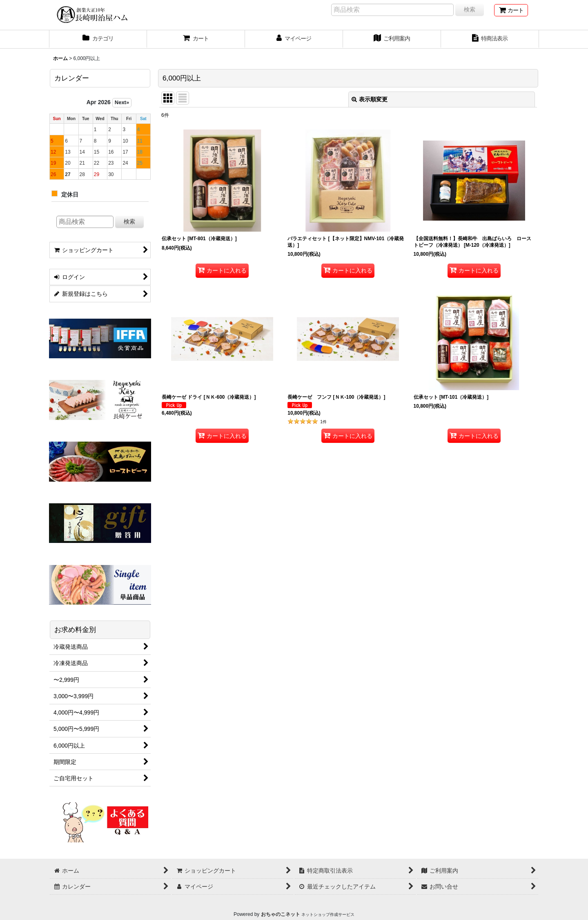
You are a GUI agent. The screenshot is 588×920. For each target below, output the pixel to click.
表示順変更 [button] (370, 99)
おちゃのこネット (281, 914)
